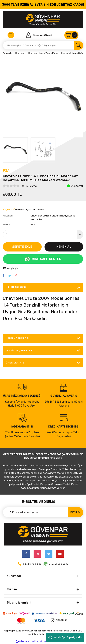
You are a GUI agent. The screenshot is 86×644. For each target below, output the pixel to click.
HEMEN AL (64, 247)
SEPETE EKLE (22, 247)
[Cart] (71, 35)
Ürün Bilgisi (16, 287)
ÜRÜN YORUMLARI (17, 338)
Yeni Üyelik (46, 35)
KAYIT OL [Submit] (76, 512)
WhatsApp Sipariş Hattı (65, 637)
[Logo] (43, 20)
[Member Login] (32, 35)
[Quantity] (43, 235)
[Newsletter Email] (43, 512)
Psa (6, 171)
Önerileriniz (15, 363)
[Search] (43, 45)
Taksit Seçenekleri (20, 350)
